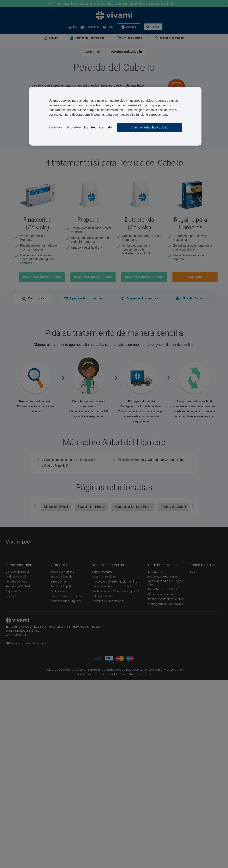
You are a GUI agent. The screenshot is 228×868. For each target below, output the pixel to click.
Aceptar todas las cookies (150, 127)
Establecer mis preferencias (68, 127)
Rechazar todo (101, 127)
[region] (115, 116)
